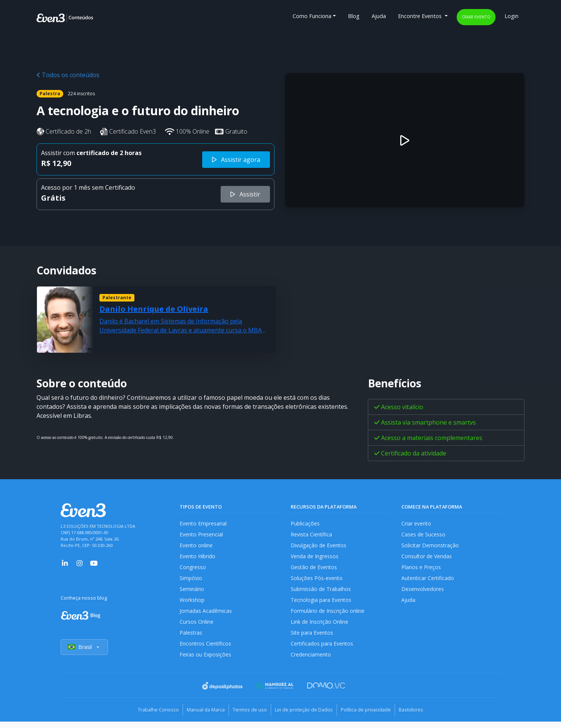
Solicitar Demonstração (431, 547)
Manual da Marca (199, 717)
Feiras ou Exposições (206, 662)
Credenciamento (311, 662)
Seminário (192, 593)
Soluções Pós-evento (317, 581)
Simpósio (191, 581)
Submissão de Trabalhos (322, 593)
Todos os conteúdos (68, 75)
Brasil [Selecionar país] (85, 654)
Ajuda (379, 16)
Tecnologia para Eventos (322, 604)
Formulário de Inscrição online (328, 616)
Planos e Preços (421, 570)
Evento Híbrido (198, 558)
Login (511, 16)
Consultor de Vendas (427, 558)
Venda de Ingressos (315, 558)
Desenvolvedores (423, 593)
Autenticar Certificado (428, 581)
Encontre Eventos (421, 16)
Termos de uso (248, 717)
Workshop (192, 604)
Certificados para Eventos (323, 650)
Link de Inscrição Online (320, 627)
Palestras (191, 639)
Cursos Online (197, 627)
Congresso (193, 570)
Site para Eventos (313, 639)
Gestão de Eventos (314, 570)
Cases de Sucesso (424, 535)
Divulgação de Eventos (319, 547)
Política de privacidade (373, 717)
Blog (354, 16)
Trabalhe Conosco (147, 717)
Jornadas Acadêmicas (206, 616)
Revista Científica (312, 535)
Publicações (305, 524)
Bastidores (422, 717)
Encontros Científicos (206, 650)
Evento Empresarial (204, 524)
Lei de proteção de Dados (306, 717)
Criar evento (476, 17)
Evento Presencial (201, 535)
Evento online (196, 547)
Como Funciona (312, 16)
